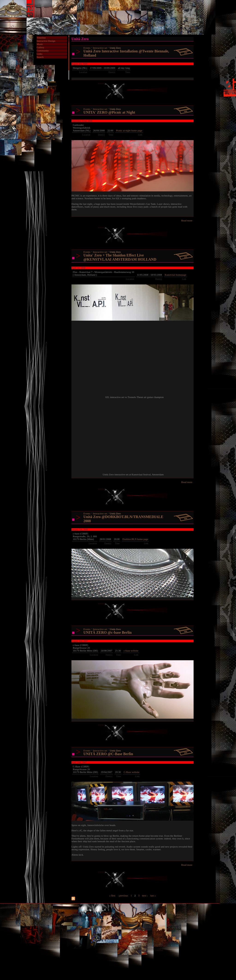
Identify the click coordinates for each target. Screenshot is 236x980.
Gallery (40, 47)
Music (40, 44)
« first (112, 895)
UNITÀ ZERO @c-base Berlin (108, 632)
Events (87, 48)
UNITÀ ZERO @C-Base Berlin (108, 754)
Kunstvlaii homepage (176, 275)
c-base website (131, 651)
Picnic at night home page (129, 130)
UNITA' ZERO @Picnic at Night (109, 112)
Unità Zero (115, 48)
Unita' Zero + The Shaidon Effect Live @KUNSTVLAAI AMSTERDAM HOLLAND (120, 257)
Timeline (41, 38)
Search (40, 57)
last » (153, 895)
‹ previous (123, 895)
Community (43, 51)
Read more (187, 220)
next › (145, 895)
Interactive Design (46, 41)
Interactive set (100, 48)
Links (40, 54)
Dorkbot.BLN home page (135, 539)
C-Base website (131, 772)
